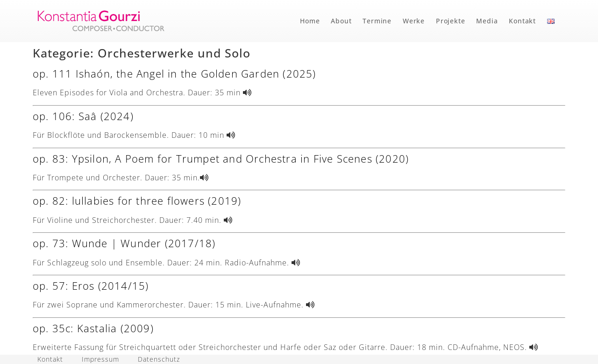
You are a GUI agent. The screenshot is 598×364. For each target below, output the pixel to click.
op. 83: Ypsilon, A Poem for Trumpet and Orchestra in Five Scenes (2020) (221, 158)
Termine (377, 21)
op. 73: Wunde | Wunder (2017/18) (124, 243)
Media (487, 21)
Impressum (100, 359)
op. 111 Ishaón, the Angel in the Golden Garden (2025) (174, 73)
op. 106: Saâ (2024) (83, 116)
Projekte (450, 21)
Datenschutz (159, 359)
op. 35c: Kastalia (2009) (93, 328)
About (341, 21)
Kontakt (522, 21)
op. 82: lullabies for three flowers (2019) (137, 200)
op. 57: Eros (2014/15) (91, 285)
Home (310, 21)
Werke (414, 21)
